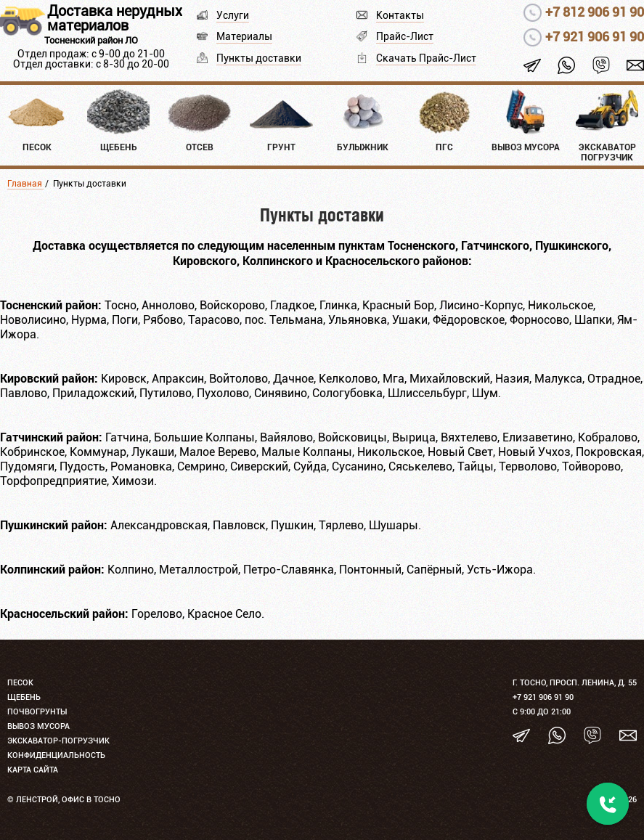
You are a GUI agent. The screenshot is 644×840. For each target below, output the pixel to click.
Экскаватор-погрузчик (58, 741)
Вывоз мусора (38, 726)
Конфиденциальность (56, 755)
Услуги (233, 15)
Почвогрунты (37, 712)
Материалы (244, 36)
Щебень (24, 697)
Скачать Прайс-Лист (426, 58)
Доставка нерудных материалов (115, 18)
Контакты (400, 15)
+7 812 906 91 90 (595, 12)
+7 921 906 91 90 (595, 37)
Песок (20, 683)
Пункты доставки (259, 58)
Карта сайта (33, 770)
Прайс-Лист (405, 36)
